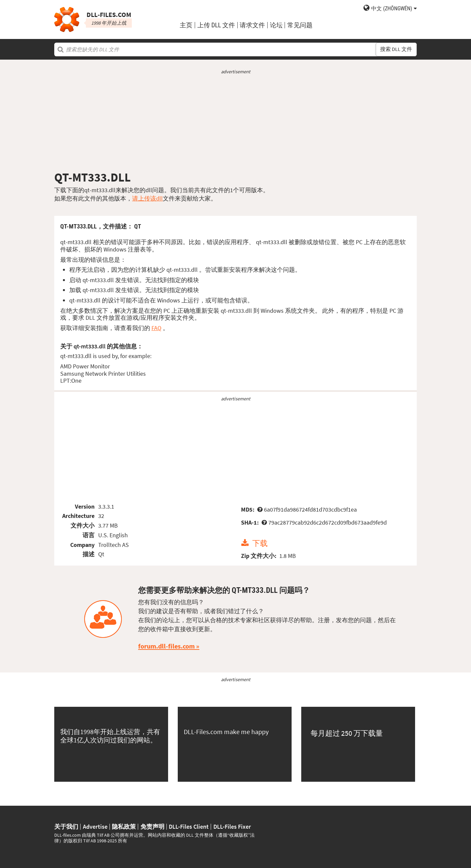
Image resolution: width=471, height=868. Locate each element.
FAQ (156, 328)
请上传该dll (147, 198)
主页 (186, 25)
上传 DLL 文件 (216, 25)
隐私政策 (124, 827)
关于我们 (66, 827)
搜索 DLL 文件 (396, 49)
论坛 (276, 25)
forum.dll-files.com (166, 646)
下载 (260, 543)
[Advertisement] (235, 123)
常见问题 (300, 25)
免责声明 (152, 827)
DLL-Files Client (189, 827)
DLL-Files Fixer (232, 827)
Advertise (95, 827)
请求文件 (252, 25)
